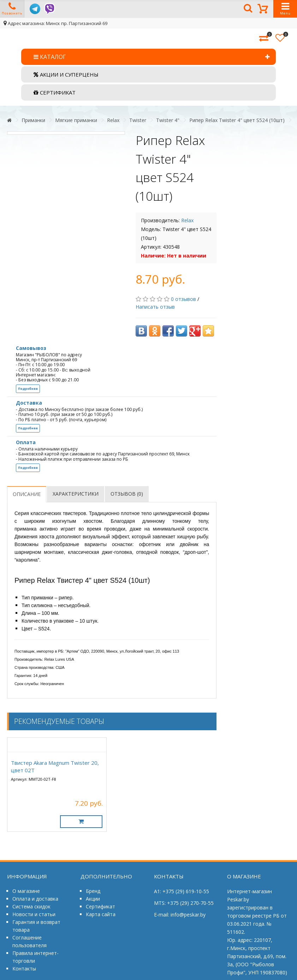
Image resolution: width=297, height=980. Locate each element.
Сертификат (100, 906)
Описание (27, 494)
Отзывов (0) (127, 494)
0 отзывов (183, 299)
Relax (113, 120)
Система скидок (31, 906)
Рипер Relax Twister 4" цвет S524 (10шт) (237, 120)
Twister (138, 120)
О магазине (26, 891)
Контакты (24, 969)
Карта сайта (101, 914)
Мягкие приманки (76, 120)
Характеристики (76, 494)
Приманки (33, 120)
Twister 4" (168, 120)
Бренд (93, 891)
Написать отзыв (155, 307)
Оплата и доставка (35, 899)
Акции (93, 899)
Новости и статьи (34, 914)
